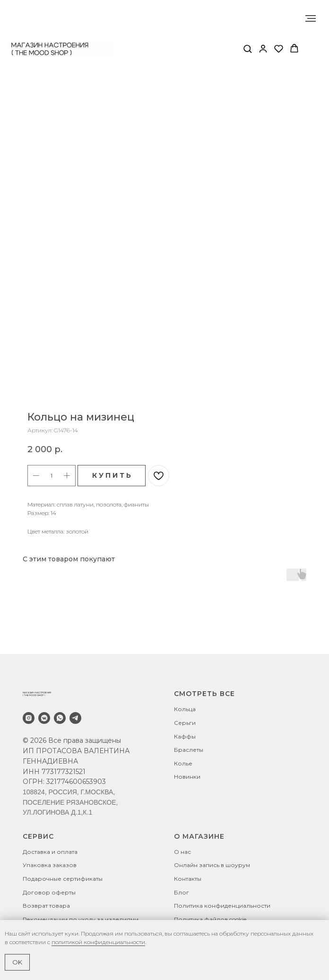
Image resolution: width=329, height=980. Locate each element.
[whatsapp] (60, 718)
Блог (182, 892)
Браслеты (189, 750)
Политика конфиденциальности (222, 906)
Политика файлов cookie (210, 919)
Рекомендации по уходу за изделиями (81, 919)
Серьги (185, 723)
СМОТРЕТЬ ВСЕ (204, 694)
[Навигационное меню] (311, 18)
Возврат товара (46, 906)
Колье (183, 763)
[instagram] (29, 718)
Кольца (185, 709)
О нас (182, 852)
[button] (247, 48)
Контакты (188, 879)
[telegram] (75, 718)
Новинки (187, 777)
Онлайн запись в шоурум (212, 865)
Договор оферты (49, 892)
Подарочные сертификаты (63, 879)
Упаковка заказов (50, 865)
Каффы (185, 736)
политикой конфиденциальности (98, 942)
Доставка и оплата (50, 852)
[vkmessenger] (44, 718)
